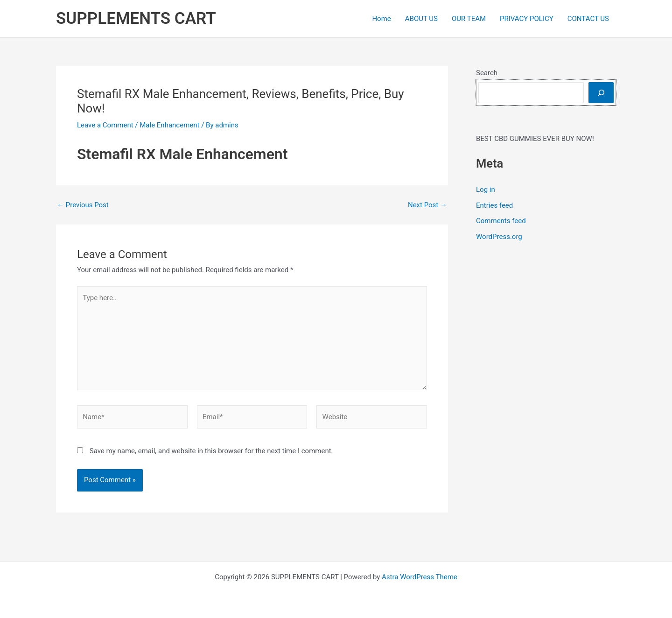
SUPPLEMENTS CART (136, 18)
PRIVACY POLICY (527, 19)
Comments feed (501, 221)
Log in (486, 190)
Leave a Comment (105, 125)
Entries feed (494, 205)
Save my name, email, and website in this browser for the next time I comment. (211, 451)
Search (487, 73)
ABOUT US (421, 19)
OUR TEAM (469, 19)
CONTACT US (588, 19)
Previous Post (83, 205)
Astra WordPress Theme (420, 577)
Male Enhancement (169, 125)
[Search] (601, 93)
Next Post (427, 205)
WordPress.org (499, 237)
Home (381, 19)
